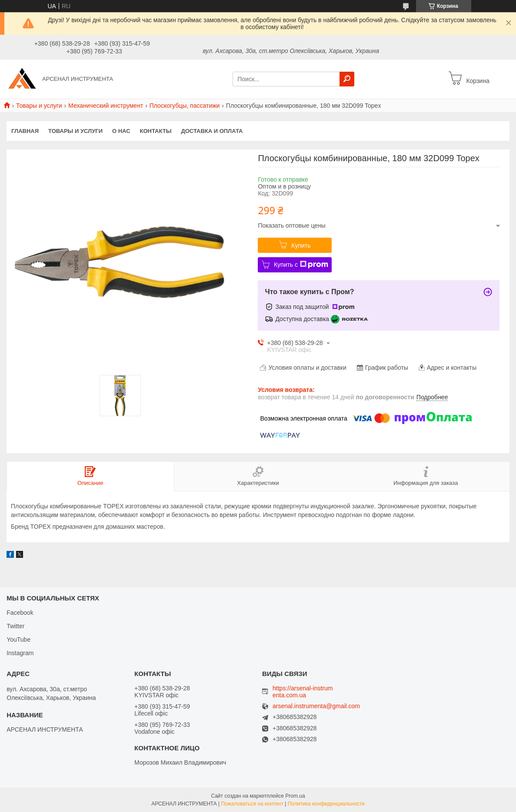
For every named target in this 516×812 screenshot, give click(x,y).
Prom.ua (295, 796)
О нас (121, 131)
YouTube (18, 640)
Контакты (156, 131)
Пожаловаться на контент (252, 804)
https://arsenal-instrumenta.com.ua (303, 692)
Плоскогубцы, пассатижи (185, 106)
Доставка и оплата (212, 131)
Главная (25, 131)
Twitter (15, 626)
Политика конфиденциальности (326, 804)
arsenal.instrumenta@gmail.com (316, 706)
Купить (301, 245)
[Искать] (347, 79)
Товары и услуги (39, 106)
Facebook (20, 613)
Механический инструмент (106, 106)
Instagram (20, 653)
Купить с (301, 265)
